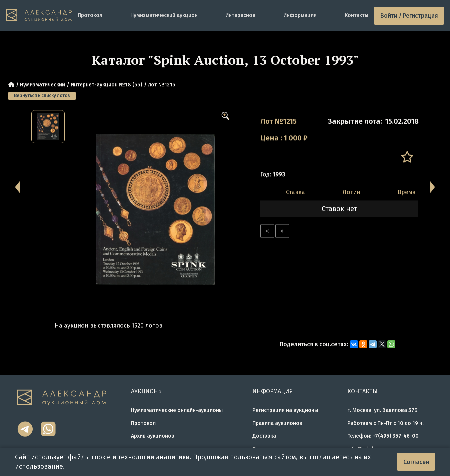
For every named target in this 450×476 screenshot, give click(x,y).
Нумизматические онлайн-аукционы (177, 410)
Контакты (356, 15)
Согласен (416, 462)
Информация (300, 15)
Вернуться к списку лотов (42, 96)
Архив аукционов (153, 436)
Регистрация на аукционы (285, 410)
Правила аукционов (277, 423)
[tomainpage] (39, 16)
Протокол (90, 15)
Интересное (240, 15)
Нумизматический (42, 85)
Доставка (264, 436)
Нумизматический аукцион (164, 15)
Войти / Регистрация (409, 16)
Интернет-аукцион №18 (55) (106, 85)
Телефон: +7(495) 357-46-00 (383, 436)
